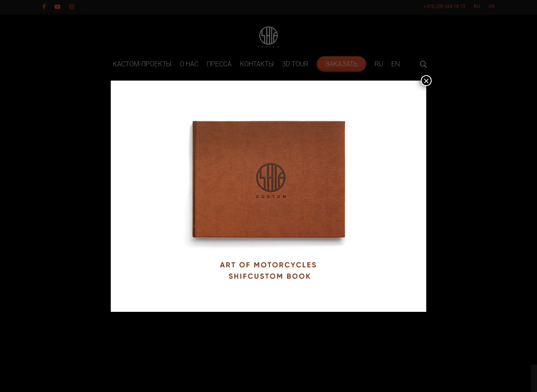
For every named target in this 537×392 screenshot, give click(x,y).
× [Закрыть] (426, 81)
